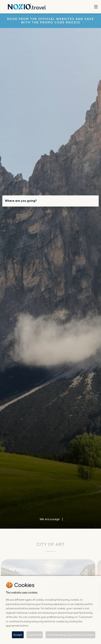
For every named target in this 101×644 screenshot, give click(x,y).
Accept (18, 635)
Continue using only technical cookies (70, 635)
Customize (35, 635)
